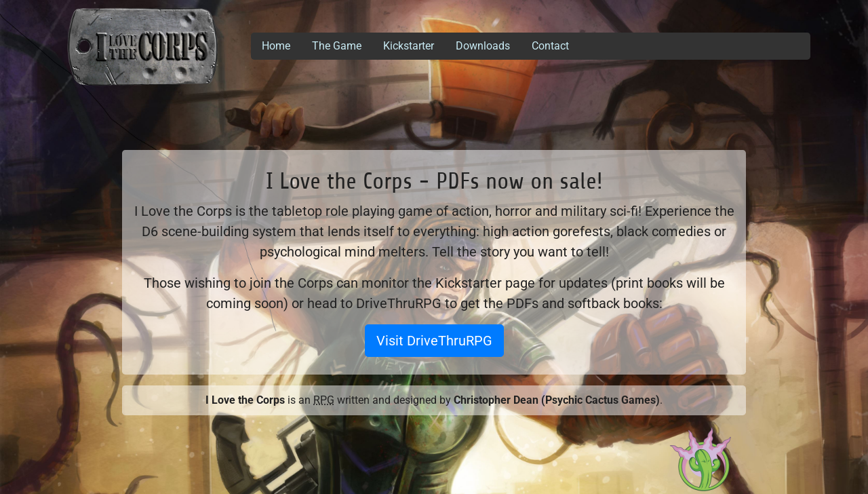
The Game (337, 46)
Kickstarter (409, 46)
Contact (550, 46)
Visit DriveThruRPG (434, 341)
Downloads (483, 46)
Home (276, 46)
